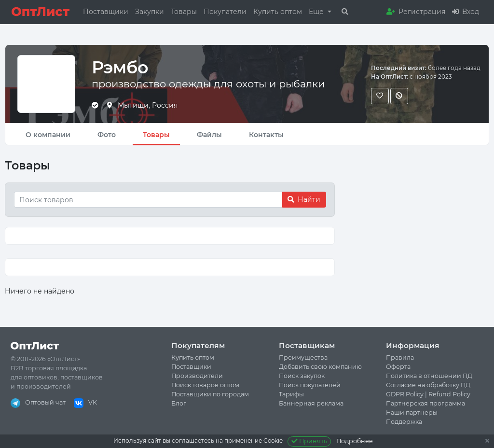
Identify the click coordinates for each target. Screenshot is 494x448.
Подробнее (355, 441)
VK (85, 402)
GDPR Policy (405, 394)
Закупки (150, 12)
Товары (184, 12)
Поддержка (404, 422)
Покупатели (225, 12)
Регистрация (416, 12)
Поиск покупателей (310, 385)
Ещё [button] (317, 12)
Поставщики (106, 12)
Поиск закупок (302, 376)
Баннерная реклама (311, 403)
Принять (309, 441)
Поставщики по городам (210, 394)
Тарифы (291, 394)
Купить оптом (278, 12)
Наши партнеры (412, 413)
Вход (466, 12)
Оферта (398, 367)
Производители (197, 376)
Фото (107, 135)
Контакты (266, 135)
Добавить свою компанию (320, 367)
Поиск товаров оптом (205, 385)
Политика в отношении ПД (429, 376)
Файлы (209, 135)
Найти (304, 199)
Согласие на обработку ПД (428, 385)
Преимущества (303, 357)
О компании (48, 135)
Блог (179, 403)
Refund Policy (449, 394)
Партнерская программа (425, 403)
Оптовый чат (38, 402)
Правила (400, 357)
